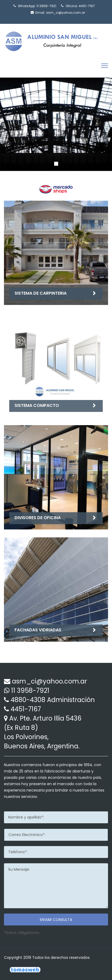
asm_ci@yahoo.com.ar (66, 13)
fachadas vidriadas (38, 630)
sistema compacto (37, 405)
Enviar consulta (56, 920)
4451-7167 (87, 6)
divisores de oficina (38, 518)
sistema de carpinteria (41, 293)
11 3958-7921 (46, 6)
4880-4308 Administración (53, 700)
